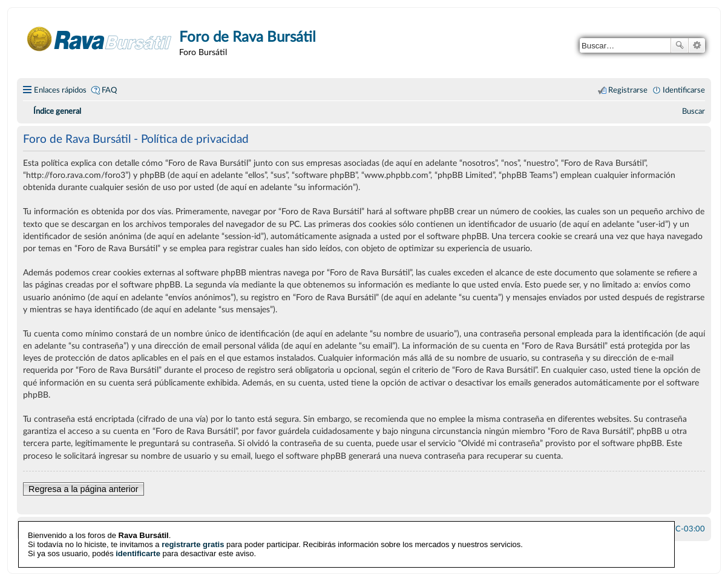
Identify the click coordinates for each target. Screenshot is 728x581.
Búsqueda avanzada (697, 45)
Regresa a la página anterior (84, 489)
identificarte (138, 553)
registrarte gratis (193, 544)
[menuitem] (694, 111)
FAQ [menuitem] (109, 90)
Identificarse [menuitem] (684, 90)
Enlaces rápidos (60, 90)
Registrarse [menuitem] (628, 90)
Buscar (680, 45)
